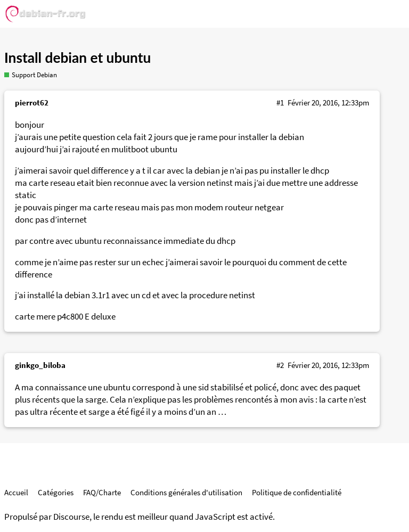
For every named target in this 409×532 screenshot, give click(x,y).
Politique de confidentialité (297, 492)
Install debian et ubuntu (77, 58)
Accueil (16, 492)
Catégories (56, 492)
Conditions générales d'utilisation (186, 492)
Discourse (71, 517)
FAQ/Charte (102, 492)
